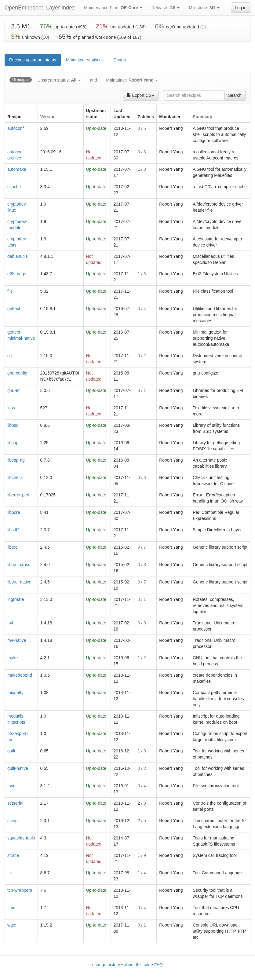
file (10, 291)
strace (13, 855)
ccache (14, 187)
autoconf (16, 128)
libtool (13, 547)
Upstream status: (59, 80)
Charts (120, 60)
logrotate (16, 599)
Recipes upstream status (33, 60)
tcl (9, 873)
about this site (137, 965)
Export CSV (141, 95)
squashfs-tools (21, 838)
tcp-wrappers (20, 890)
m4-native (17, 640)
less (11, 408)
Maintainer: (132, 80)
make (13, 658)
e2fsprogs (17, 274)
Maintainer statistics (85, 60)
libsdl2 (13, 530)
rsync (12, 786)
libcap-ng (16, 460)
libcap (13, 443)
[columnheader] (21, 114)
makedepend (20, 675)
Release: (166, 8)
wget (12, 925)
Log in (241, 8)
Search (235, 95)
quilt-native (18, 768)
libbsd (13, 425)
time (11, 908)
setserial (15, 803)
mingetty (15, 693)
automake (17, 169)
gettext (14, 309)
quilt (11, 751)
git (10, 356)
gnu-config (17, 373)
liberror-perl (18, 495)
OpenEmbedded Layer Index (40, 8)
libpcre (14, 512)
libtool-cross (19, 565)
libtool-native (19, 582)
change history (106, 965)
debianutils (18, 256)
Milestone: (204, 8)
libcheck (15, 477)
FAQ (158, 965)
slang (12, 821)
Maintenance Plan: (113, 8)
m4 (10, 623)
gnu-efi (14, 390)
